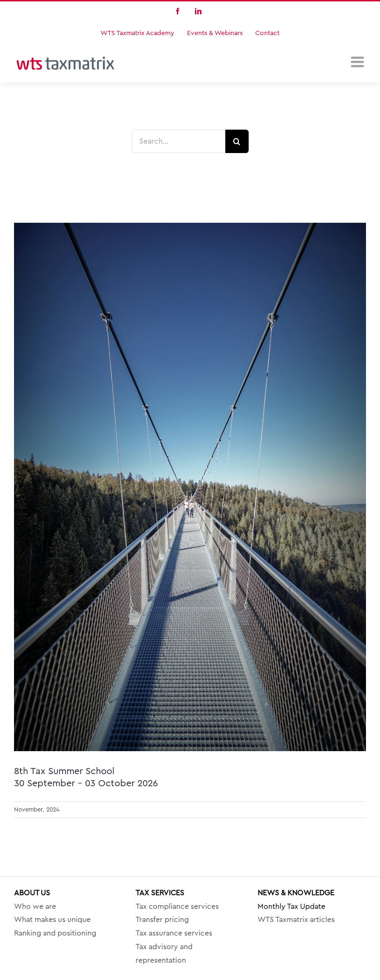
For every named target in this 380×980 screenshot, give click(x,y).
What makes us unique (52, 920)
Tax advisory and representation (164, 954)
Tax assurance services (174, 933)
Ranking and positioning (55, 933)
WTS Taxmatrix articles (296, 920)
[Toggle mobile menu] (358, 62)
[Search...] (179, 141)
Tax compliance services (177, 907)
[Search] (237, 141)
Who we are (35, 907)
